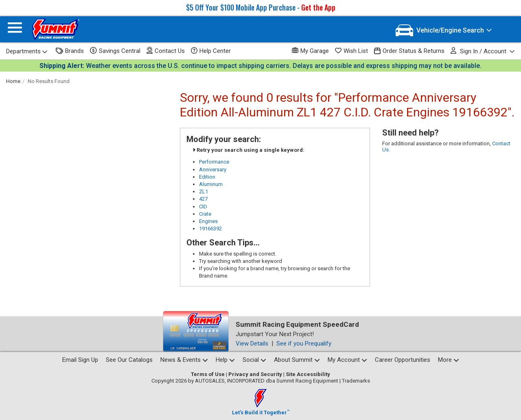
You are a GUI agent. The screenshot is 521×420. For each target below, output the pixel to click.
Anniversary (213, 170)
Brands (70, 51)
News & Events (184, 360)
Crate (205, 214)
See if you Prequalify (304, 343)
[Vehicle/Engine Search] (444, 30)
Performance (214, 162)
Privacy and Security (255, 374)
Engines (208, 221)
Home (13, 81)
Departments (27, 51)
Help (225, 360)
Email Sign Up (80, 360)
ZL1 (204, 191)
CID (203, 207)
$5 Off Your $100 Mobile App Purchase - (261, 7)
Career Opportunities (403, 360)
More (449, 360)
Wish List (351, 51)
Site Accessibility (308, 374)
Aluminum (211, 184)
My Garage (310, 51)
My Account (347, 360)
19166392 (210, 229)
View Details (252, 343)
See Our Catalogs (129, 360)
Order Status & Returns (409, 51)
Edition (207, 177)
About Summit (297, 360)
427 (203, 199)
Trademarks (356, 381)
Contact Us (166, 51)
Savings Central (115, 51)
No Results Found (49, 81)
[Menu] (15, 30)
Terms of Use (208, 374)
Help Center (211, 51)
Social (254, 360)
